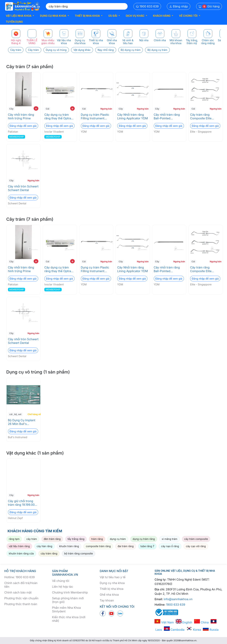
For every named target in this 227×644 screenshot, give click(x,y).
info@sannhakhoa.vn (178, 599)
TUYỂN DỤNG (14, 22)
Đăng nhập (179, 6)
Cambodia (174, 630)
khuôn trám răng (69, 546)
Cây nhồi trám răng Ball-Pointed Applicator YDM (167, 116)
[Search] (87, 6)
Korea (194, 630)
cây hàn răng (45, 546)
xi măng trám (170, 539)
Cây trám (16, 50)
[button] (20, 16)
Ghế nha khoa (109, 595)
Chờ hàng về (34, 414)
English (184, 622)
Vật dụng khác (82, 50)
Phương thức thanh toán (21, 604)
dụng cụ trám (118, 539)
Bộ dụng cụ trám (131, 50)
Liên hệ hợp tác (63, 587)
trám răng (97, 539)
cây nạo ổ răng (170, 546)
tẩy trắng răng (76, 539)
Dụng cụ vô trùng (56, 50)
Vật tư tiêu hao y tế (113, 577)
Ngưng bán (106, 109)
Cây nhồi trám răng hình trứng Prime (21, 116)
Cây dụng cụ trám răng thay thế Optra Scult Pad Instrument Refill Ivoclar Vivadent (59, 116)
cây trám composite (196, 539)
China (201, 622)
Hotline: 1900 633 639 (20, 577)
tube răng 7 (147, 546)
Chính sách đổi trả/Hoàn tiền (21, 585)
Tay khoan (107, 600)
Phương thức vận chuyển (21, 598)
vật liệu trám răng (19, 546)
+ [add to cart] (36, 108)
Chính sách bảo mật (18, 592)
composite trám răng (98, 546)
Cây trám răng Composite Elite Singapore (201, 116)
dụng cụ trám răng (144, 539)
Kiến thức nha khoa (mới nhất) (69, 619)
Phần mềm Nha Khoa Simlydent (66, 609)
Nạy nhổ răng (106, 50)
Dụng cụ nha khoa (112, 583)
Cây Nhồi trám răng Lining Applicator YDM (133, 116)
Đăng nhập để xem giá (23, 126)
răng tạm (14, 539)
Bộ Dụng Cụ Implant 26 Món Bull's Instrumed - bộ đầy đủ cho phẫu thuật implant (23, 422)
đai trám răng (126, 546)
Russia (211, 630)
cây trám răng (49, 553)
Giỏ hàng (209, 6)
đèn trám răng (52, 539)
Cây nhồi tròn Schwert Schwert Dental (23, 188)
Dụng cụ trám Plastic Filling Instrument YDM (95, 116)
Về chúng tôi (61, 581)
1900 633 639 (147, 6)
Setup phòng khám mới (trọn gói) (68, 600)
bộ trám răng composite (79, 553)
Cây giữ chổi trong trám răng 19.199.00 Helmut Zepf (21, 503)
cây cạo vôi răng (196, 546)
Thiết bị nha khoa (112, 589)
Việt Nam (164, 622)
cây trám (32, 539)
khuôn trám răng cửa (21, 553)
